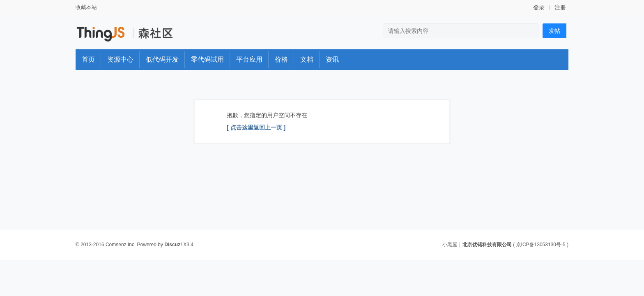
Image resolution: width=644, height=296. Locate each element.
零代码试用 (207, 59)
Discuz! (173, 245)
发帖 (554, 31)
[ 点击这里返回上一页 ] (256, 127)
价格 (281, 59)
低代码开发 (162, 59)
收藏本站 (86, 7)
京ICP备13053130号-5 (541, 245)
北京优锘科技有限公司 (487, 245)
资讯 (332, 59)
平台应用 (249, 59)
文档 (307, 59)
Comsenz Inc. (121, 245)
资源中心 (120, 59)
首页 (88, 59)
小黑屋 (450, 245)
